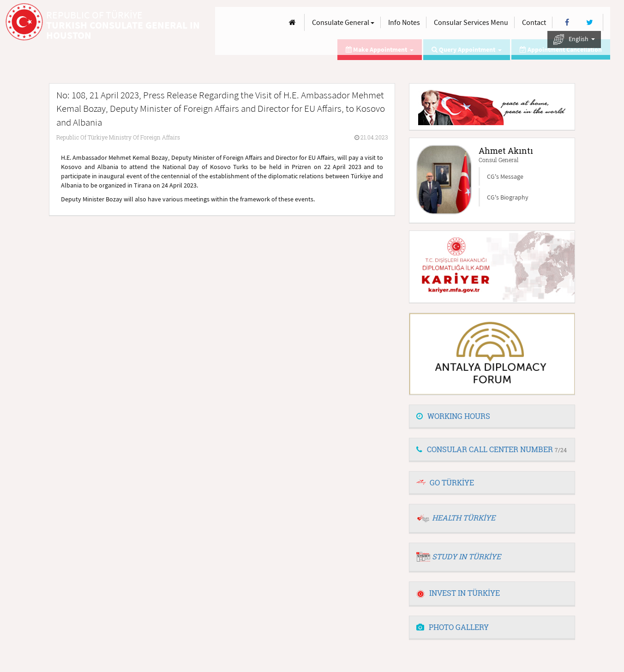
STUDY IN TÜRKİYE (466, 556)
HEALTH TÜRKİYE (464, 518)
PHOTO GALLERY (453, 627)
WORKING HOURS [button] (453, 416)
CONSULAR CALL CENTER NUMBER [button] (492, 449)
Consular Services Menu (471, 22)
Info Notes (404, 22)
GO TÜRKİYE (452, 482)
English (574, 39)
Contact (534, 22)
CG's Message (505, 176)
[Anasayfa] (292, 22)
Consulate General (343, 22)
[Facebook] (567, 22)
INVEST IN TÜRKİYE (458, 593)
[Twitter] (590, 22)
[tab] (492, 417)
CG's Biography (508, 197)
